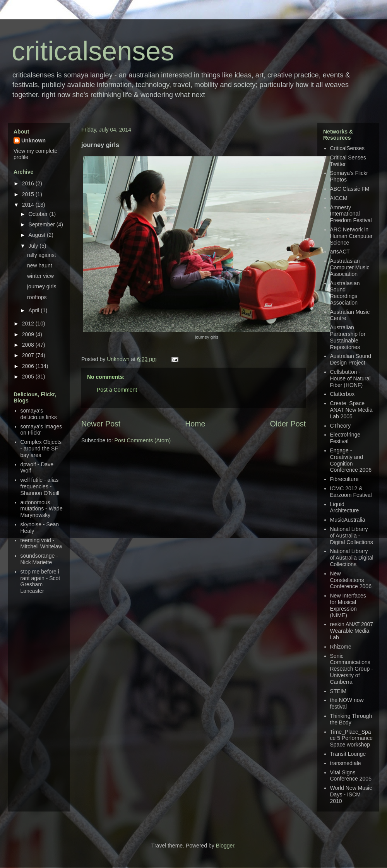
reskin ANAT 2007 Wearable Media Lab (352, 631)
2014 (29, 205)
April (34, 310)
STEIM (338, 691)
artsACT (340, 252)
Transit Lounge (348, 754)
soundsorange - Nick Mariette (39, 559)
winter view (40, 276)
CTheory (341, 426)
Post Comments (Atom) (143, 440)
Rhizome (341, 647)
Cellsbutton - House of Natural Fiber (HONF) (350, 378)
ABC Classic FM (350, 189)
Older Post (288, 424)
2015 (29, 194)
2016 (29, 183)
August (37, 235)
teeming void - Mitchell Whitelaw (41, 544)
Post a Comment (117, 390)
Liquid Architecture (345, 508)
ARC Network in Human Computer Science (352, 236)
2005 (29, 377)
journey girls (42, 286)
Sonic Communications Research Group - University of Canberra (352, 669)
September (42, 224)
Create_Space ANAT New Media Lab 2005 (351, 410)
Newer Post (101, 424)
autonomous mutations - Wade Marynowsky (42, 509)
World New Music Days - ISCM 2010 (351, 794)
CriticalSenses (347, 148)
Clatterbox (342, 394)
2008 (29, 345)
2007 (29, 355)
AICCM (339, 198)
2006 (29, 366)
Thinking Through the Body (351, 719)
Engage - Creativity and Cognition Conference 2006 (351, 460)
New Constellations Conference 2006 (351, 580)
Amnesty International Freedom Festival (351, 214)
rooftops (37, 297)
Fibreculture (344, 479)
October (39, 214)
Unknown (119, 359)
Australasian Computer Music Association (350, 267)
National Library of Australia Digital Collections (352, 558)
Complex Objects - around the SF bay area (41, 449)
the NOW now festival (347, 703)
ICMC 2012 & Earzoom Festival (351, 492)
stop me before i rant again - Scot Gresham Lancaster (40, 581)
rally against (42, 255)
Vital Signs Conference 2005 (351, 776)
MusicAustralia (348, 520)
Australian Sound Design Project (351, 359)
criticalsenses (93, 51)
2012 (29, 324)
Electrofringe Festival (345, 438)
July (34, 246)
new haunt (40, 265)
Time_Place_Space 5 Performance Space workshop (352, 738)
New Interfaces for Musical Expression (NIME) (348, 605)
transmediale (346, 763)
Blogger (225, 846)
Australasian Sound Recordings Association (345, 293)
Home (195, 424)
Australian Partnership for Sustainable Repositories (348, 337)
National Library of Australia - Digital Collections (352, 536)
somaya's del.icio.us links (39, 414)
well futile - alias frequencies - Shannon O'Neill (40, 486)
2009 (29, 334)
